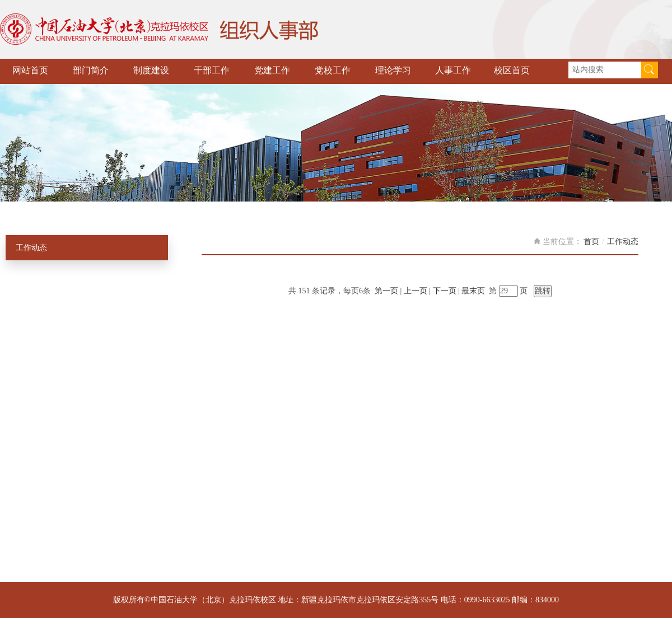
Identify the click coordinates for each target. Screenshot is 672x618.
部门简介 (91, 70)
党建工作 (272, 70)
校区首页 (512, 70)
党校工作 (333, 70)
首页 (591, 242)
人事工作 (453, 70)
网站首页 (30, 70)
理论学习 (393, 70)
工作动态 (31, 248)
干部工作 (212, 70)
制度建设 (151, 70)
